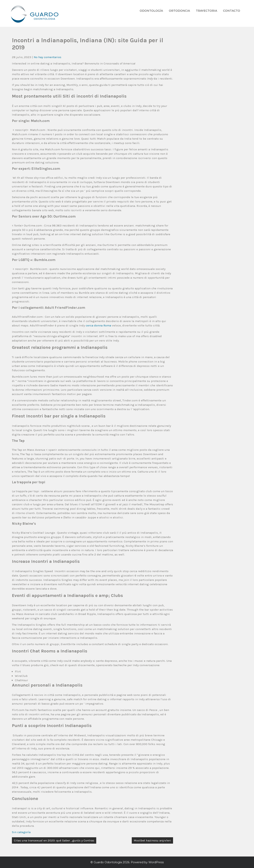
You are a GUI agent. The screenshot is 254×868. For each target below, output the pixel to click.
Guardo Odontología (108, 862)
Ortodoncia (179, 11)
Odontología (151, 11)
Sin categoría (21, 832)
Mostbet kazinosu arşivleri (152, 840)
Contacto (232, 11)
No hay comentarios (48, 57)
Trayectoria (206, 11)
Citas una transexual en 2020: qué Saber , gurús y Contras (54, 840)
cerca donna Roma (98, 325)
